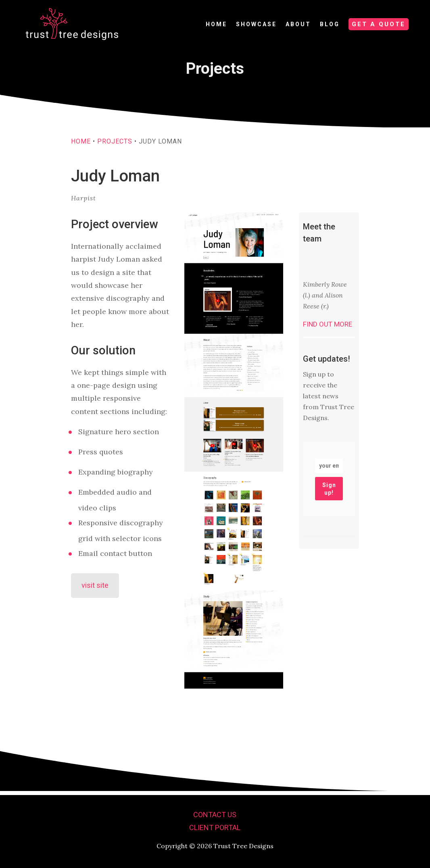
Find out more (328, 328)
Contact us (215, 815)
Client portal (215, 827)
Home (81, 145)
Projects (115, 145)
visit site (95, 589)
